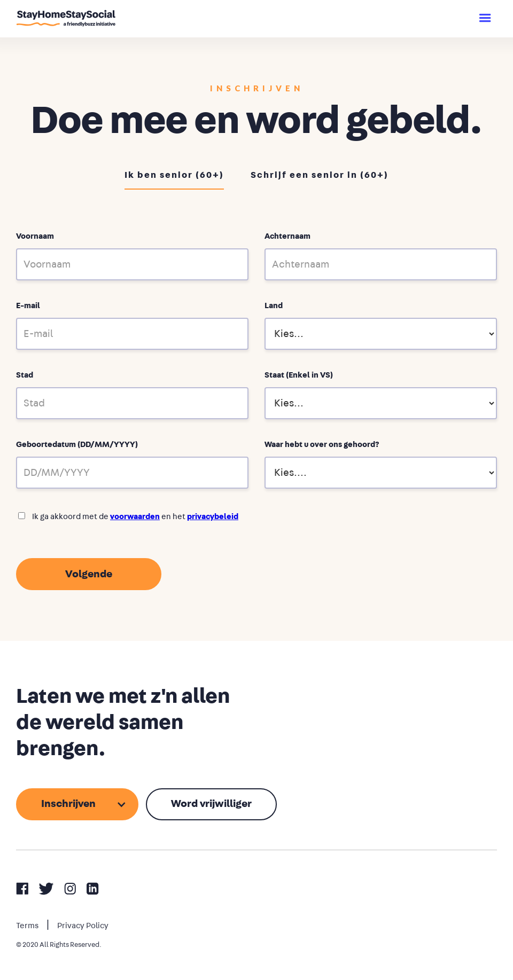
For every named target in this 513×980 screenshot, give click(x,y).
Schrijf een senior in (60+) (320, 175)
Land (274, 306)
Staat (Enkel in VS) (299, 375)
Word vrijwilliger (211, 804)
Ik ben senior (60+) (174, 175)
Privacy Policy (83, 926)
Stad (25, 375)
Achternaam (287, 236)
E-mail (28, 306)
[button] (485, 19)
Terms (27, 926)
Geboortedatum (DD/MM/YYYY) (77, 445)
